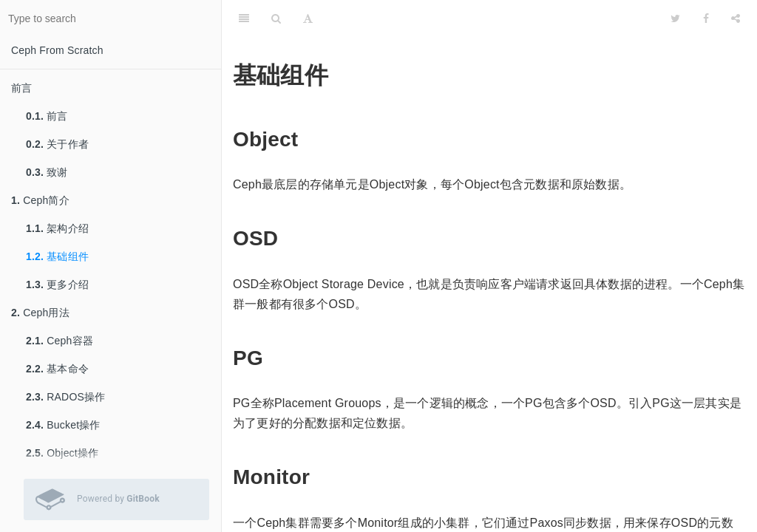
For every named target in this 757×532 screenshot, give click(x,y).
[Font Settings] (308, 18)
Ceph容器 (60, 341)
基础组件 (57, 256)
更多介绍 (57, 284)
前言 (21, 88)
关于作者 (57, 144)
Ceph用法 (40, 313)
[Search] (276, 18)
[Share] (736, 18)
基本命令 (57, 369)
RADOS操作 (65, 397)
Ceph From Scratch (57, 50)
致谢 (47, 172)
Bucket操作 (63, 425)
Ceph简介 (40, 200)
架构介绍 (57, 228)
